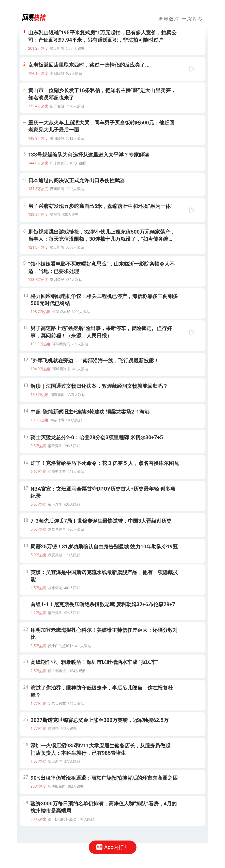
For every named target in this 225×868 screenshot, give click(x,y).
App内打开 (112, 847)
